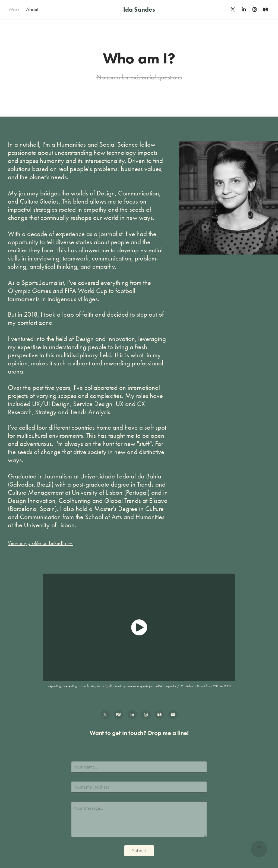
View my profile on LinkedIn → (40, 543)
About (32, 9)
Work (14, 9)
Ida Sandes (139, 9)
